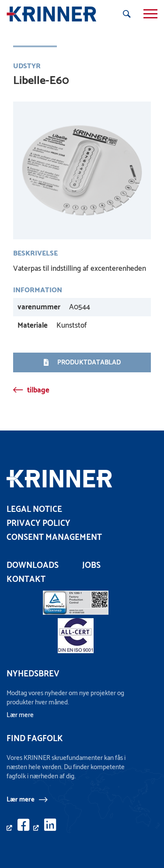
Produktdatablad (82, 362)
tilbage (38, 390)
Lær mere (21, 799)
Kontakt (26, 579)
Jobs (91, 565)
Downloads (33, 565)
